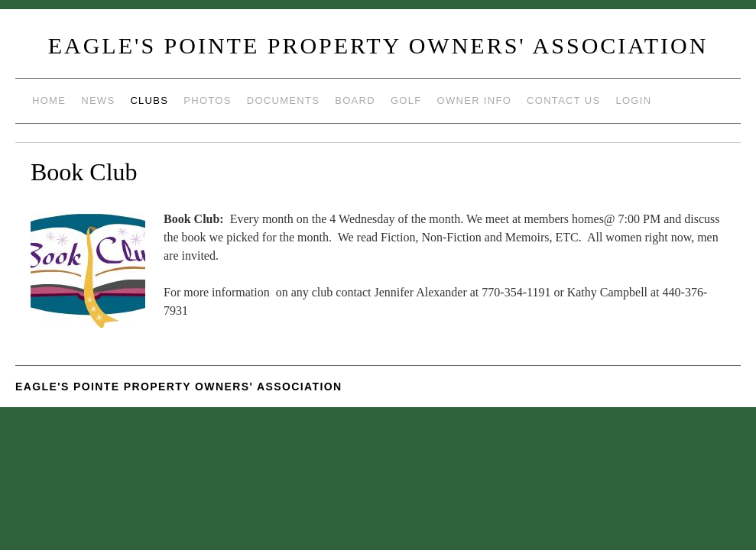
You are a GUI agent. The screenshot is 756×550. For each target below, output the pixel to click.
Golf (406, 100)
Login (633, 100)
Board (355, 100)
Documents (283, 100)
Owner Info (475, 100)
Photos (207, 100)
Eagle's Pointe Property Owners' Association (378, 45)
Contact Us (563, 100)
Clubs (149, 100)
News (98, 100)
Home (49, 100)
